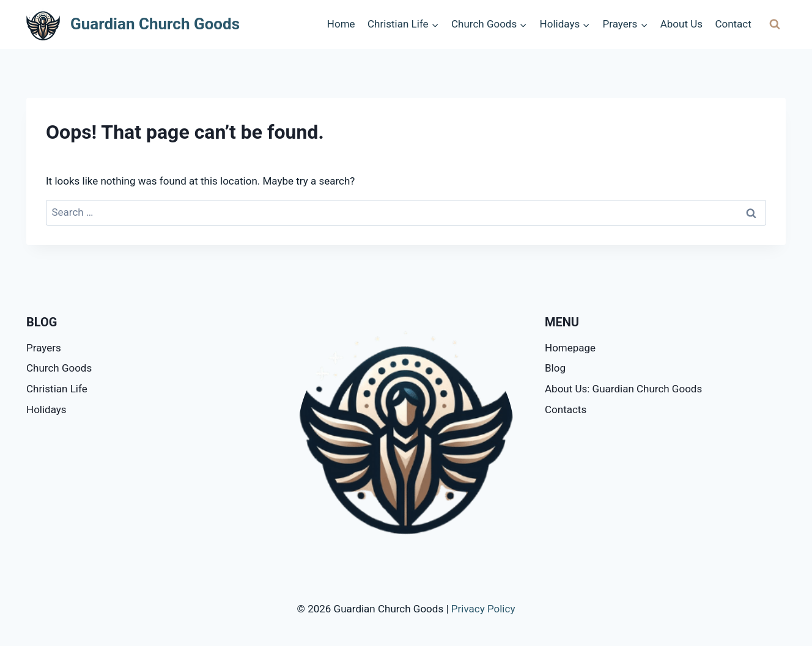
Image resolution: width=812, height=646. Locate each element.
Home (341, 24)
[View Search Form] (775, 24)
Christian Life (57, 389)
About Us (681, 24)
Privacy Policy (483, 609)
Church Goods (59, 368)
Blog (555, 368)
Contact (733, 24)
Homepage (570, 348)
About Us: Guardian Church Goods (623, 389)
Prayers (44, 348)
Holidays (46, 409)
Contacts (566, 409)
